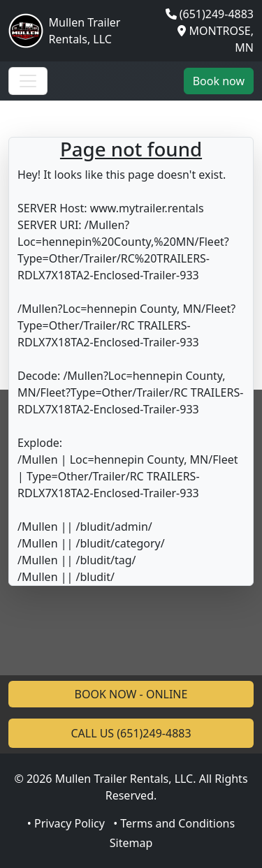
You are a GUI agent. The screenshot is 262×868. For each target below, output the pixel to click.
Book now (219, 81)
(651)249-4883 (217, 14)
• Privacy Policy (66, 823)
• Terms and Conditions (174, 823)
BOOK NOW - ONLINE (131, 694)
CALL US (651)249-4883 (131, 733)
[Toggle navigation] (28, 81)
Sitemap (131, 843)
